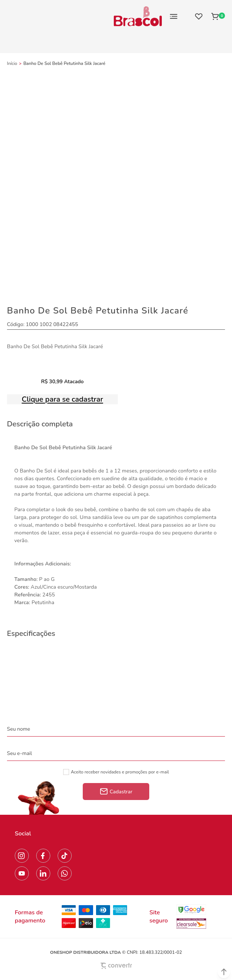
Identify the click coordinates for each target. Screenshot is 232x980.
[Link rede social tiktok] (65, 856)
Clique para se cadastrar (62, 399)
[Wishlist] (199, 16)
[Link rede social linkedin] (43, 873)
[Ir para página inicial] (12, 63)
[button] (224, 972)
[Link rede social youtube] (22, 873)
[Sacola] (216, 16)
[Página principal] (138, 16)
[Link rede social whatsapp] (65, 873)
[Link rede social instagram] (22, 856)
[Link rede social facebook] (43, 856)
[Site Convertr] (116, 966)
